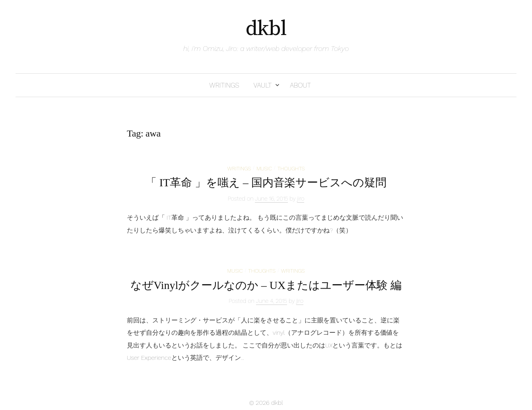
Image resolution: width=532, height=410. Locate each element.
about (300, 85)
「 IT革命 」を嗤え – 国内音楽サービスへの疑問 (266, 183)
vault (262, 85)
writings (224, 85)
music (264, 168)
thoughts (291, 168)
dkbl (266, 29)
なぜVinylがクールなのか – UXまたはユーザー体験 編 (266, 285)
